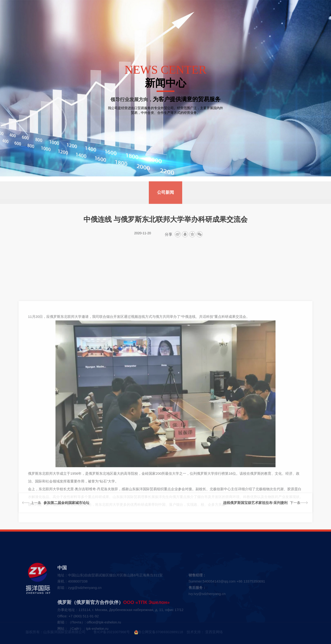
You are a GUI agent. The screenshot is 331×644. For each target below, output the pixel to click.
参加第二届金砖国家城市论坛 (66, 511)
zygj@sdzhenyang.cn (85, 628)
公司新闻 (165, 203)
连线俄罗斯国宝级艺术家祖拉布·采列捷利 (255, 511)
